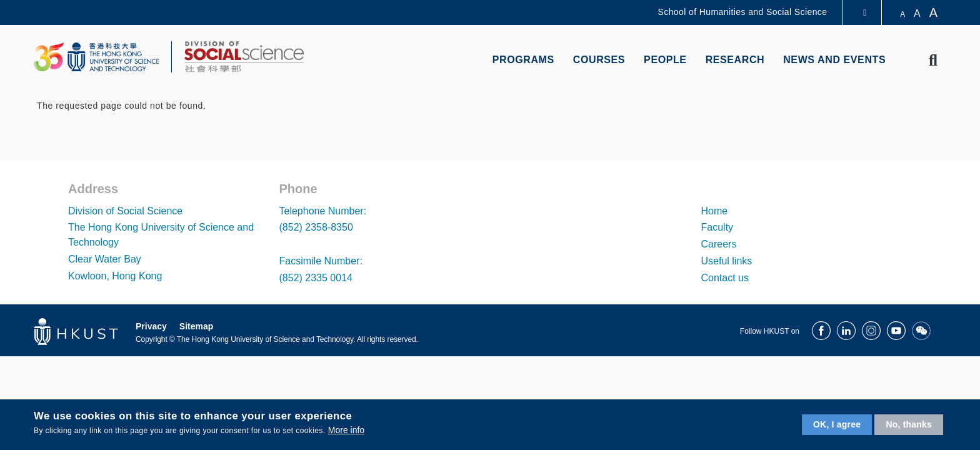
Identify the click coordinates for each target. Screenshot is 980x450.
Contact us (725, 278)
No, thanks (909, 424)
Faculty (717, 227)
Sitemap (196, 326)
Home (715, 211)
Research (735, 60)
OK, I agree (837, 424)
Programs (523, 60)
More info (346, 430)
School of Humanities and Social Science (743, 12)
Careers (719, 244)
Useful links (727, 261)
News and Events (834, 60)
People (665, 60)
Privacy (151, 326)
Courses (599, 60)
